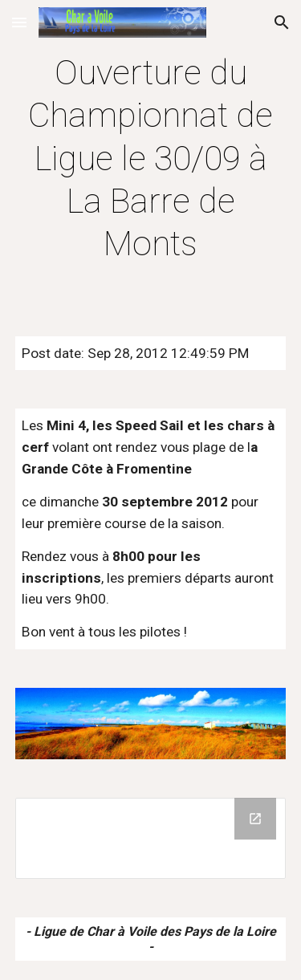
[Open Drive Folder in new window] (255, 819)
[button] (19, 22)
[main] (151, 159)
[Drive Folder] (151, 838)
